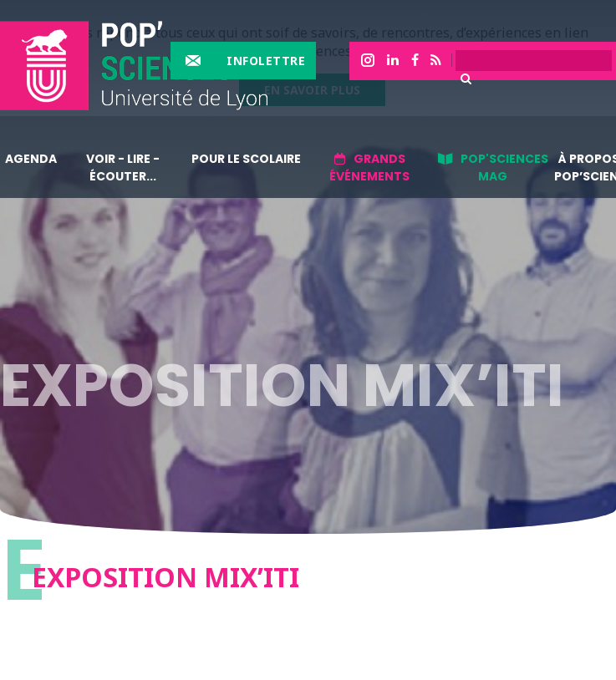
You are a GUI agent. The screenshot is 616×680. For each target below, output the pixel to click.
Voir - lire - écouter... (123, 167)
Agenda (31, 159)
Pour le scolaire (246, 159)
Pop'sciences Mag (504, 167)
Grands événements (369, 167)
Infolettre (266, 61)
